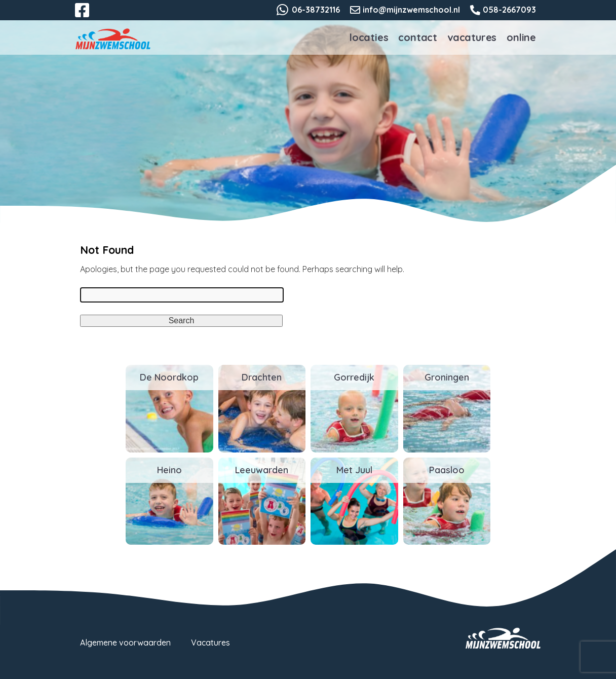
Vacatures (472, 37)
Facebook (89, 16)
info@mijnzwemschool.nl (411, 10)
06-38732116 (316, 10)
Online (521, 37)
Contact (418, 37)
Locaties (369, 37)
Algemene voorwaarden (125, 643)
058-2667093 (509, 10)
